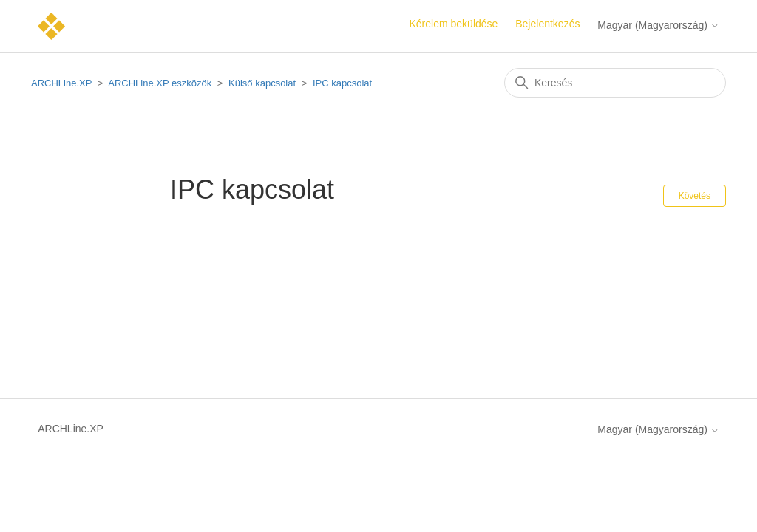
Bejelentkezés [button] (547, 24)
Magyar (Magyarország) (658, 25)
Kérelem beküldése (454, 24)
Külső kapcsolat (262, 83)
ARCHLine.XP (61, 83)
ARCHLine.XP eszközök (160, 83)
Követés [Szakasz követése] (695, 196)
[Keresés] (615, 83)
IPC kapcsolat (342, 83)
